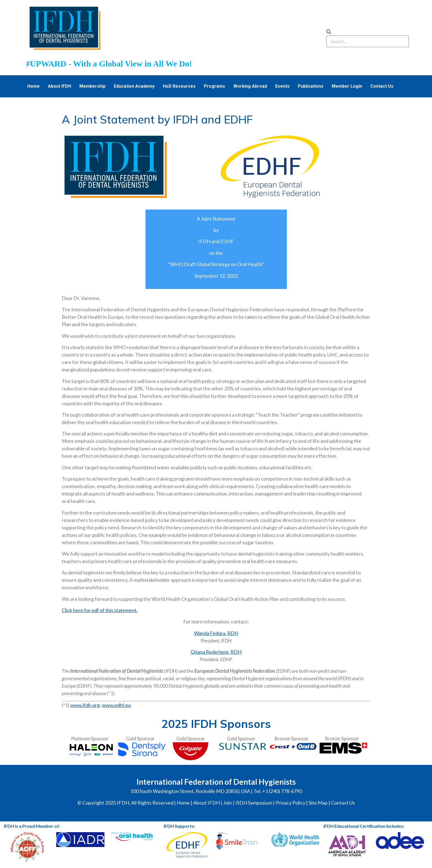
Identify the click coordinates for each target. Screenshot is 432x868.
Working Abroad (250, 86)
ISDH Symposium (254, 803)
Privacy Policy (290, 803)
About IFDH (60, 86)
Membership (92, 86)
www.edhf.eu (116, 705)
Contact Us (382, 86)
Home (33, 86)
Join (228, 803)
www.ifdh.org (85, 705)
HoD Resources (179, 86)
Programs (214, 86)
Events (282, 86)
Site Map (318, 803)
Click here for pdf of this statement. (100, 610)
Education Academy (134, 86)
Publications (311, 86)
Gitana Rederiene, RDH (216, 652)
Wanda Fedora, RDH (216, 633)
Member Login (347, 86)
